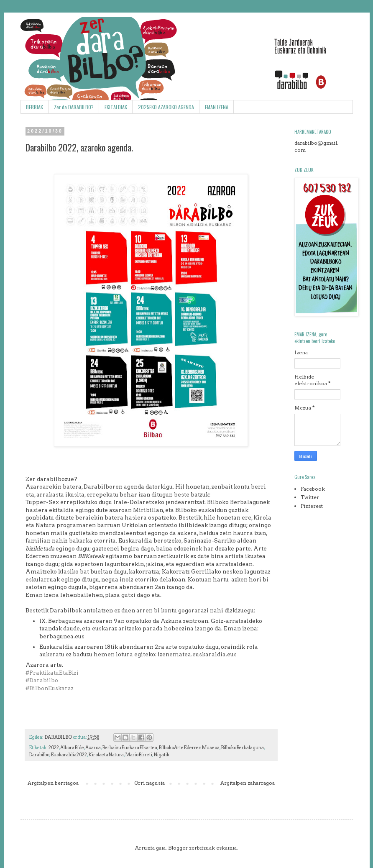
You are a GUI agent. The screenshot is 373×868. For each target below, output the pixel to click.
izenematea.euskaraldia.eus (197, 654)
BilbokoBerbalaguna (242, 748)
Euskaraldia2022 (69, 755)
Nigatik (161, 755)
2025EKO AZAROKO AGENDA (166, 107)
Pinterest (312, 506)
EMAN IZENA (217, 107)
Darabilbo (39, 755)
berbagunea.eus (62, 636)
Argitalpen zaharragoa (248, 783)
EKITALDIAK (116, 107)
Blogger (178, 848)
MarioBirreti (139, 755)
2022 (54, 748)
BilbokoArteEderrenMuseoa (189, 748)
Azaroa (93, 748)
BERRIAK (34, 107)
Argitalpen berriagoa (53, 783)
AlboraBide (72, 748)
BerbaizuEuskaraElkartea (130, 748)
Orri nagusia (149, 783)
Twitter (310, 497)
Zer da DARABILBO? (74, 107)
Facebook (313, 489)
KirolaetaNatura (106, 755)
